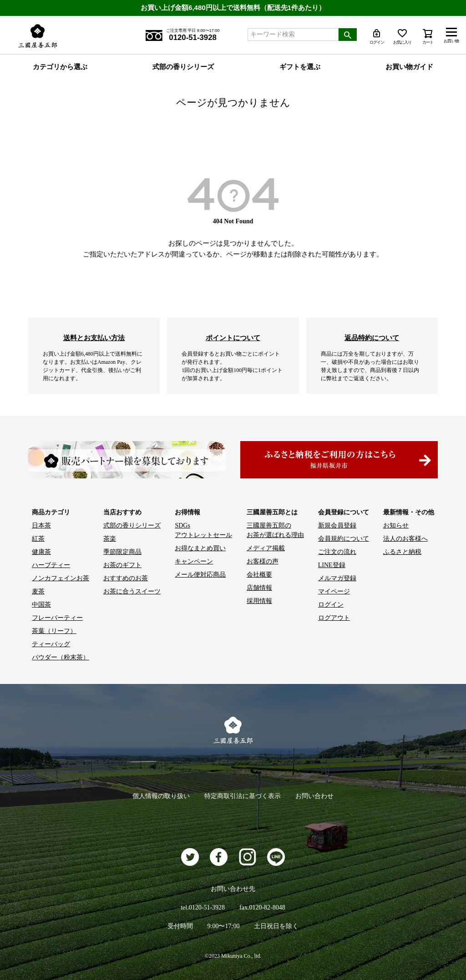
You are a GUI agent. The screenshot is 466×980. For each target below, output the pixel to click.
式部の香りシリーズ (183, 67)
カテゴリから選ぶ (60, 67)
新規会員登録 (337, 525)
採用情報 (259, 601)
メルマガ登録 (337, 578)
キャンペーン (194, 561)
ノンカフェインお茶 (61, 578)
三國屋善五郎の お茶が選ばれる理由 (275, 530)
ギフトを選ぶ (300, 67)
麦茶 (38, 591)
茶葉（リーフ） (54, 631)
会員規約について (344, 539)
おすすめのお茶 (126, 578)
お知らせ (396, 525)
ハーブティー (51, 565)
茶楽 (110, 539)
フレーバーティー (57, 618)
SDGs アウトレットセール (203, 530)
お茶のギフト (122, 565)
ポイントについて (233, 338)
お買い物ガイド (409, 67)
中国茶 (41, 605)
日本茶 (41, 525)
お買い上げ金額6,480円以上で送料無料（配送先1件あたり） (233, 8)
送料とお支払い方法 (94, 338)
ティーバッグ (51, 644)
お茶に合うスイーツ (132, 591)
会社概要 (259, 575)
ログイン (331, 605)
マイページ (334, 591)
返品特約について (372, 338)
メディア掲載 (266, 548)
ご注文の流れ (337, 552)
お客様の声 (263, 561)
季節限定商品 (122, 552)
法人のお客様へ (405, 539)
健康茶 (41, 552)
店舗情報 (259, 588)
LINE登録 (332, 565)
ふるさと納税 (402, 552)
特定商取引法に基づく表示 (243, 796)
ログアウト (334, 618)
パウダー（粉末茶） (61, 657)
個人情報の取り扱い (161, 796)
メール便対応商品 (200, 575)
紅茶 (38, 539)
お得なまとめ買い (200, 548)
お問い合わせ (314, 796)
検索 (348, 35)
